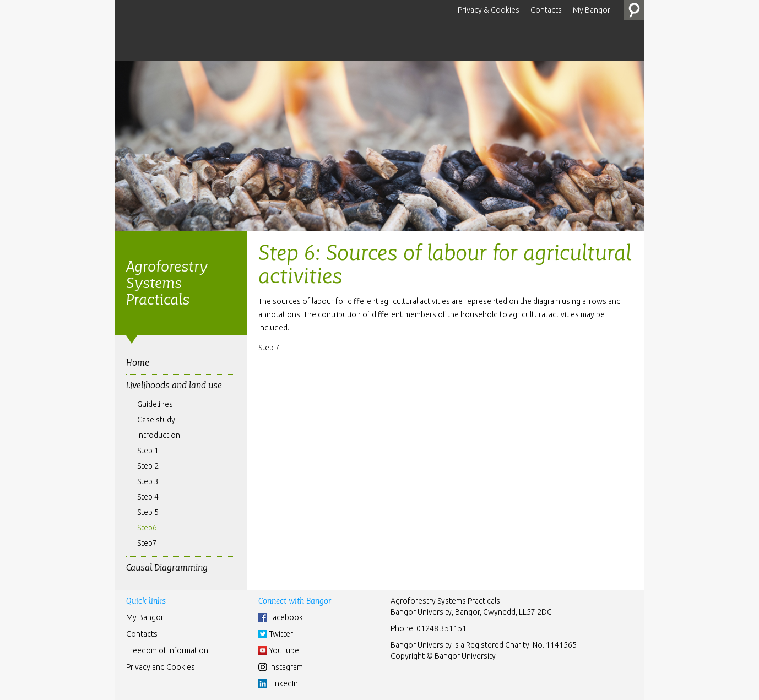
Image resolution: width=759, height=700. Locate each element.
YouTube (284, 650)
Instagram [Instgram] (286, 667)
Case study (156, 420)
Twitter (281, 634)
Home (138, 363)
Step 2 (148, 466)
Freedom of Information (167, 650)
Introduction (159, 435)
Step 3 (148, 481)
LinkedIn (284, 683)
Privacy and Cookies (161, 667)
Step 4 (148, 497)
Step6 (147, 528)
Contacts (546, 10)
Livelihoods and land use (174, 385)
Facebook (286, 617)
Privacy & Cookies (489, 10)
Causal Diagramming (167, 568)
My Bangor (592, 10)
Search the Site (634, 10)
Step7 (147, 543)
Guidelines (155, 404)
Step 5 (148, 512)
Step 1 (148, 451)
